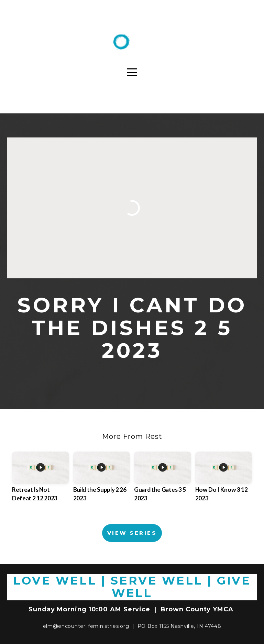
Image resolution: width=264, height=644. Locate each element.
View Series (132, 533)
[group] (41, 483)
